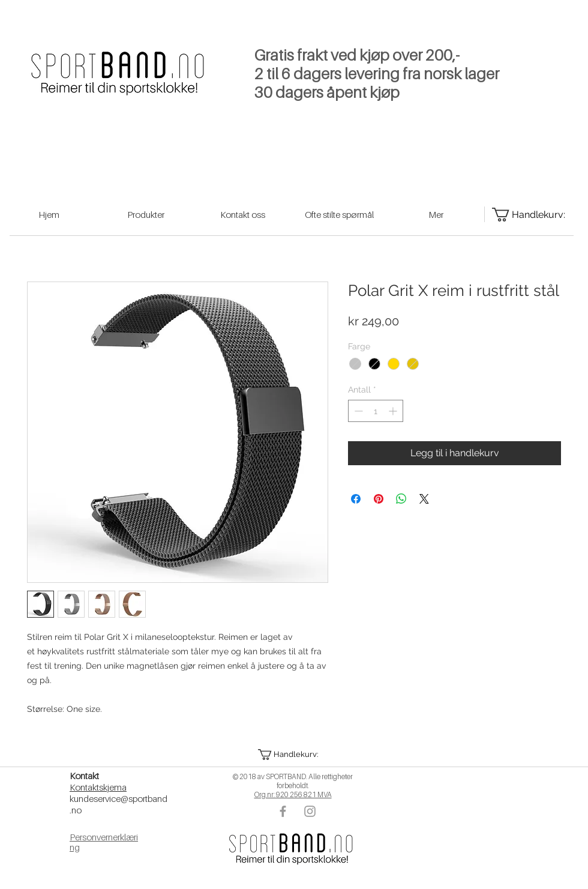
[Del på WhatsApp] (401, 499)
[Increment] (394, 411)
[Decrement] (357, 411)
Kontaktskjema (98, 787)
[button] (292, 755)
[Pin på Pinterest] (379, 499)
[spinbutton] (376, 411)
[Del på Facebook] (356, 499)
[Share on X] (424, 499)
